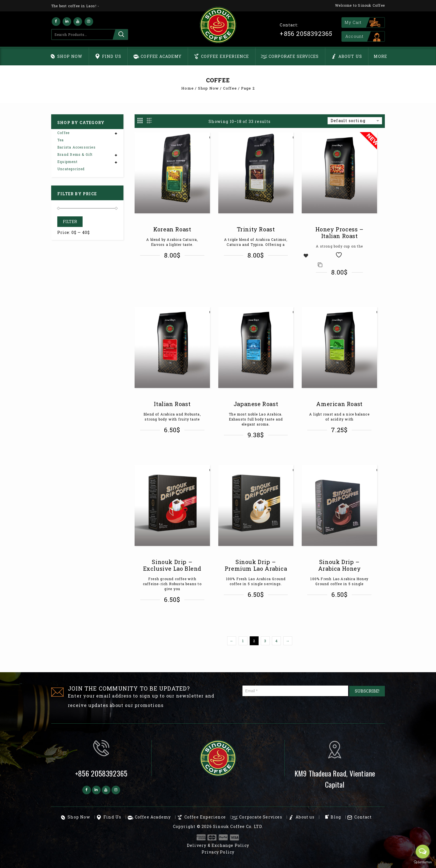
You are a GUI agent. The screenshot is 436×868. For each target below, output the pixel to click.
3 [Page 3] (265, 641)
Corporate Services (294, 56)
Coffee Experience (225, 56)
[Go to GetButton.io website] (423, 862)
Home (188, 88)
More (380, 56)
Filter (70, 222)
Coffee (230, 88)
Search (120, 34)
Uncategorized (71, 169)
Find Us (112, 56)
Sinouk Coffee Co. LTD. (238, 826)
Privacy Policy (218, 852)
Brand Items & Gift (75, 154)
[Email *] (296, 691)
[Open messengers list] (423, 852)
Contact (363, 817)
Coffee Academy (161, 56)
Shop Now (70, 56)
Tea (61, 140)
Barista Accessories (76, 147)
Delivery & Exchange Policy (218, 845)
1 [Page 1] (243, 641)
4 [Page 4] (277, 641)
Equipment (67, 162)
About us (350, 56)
